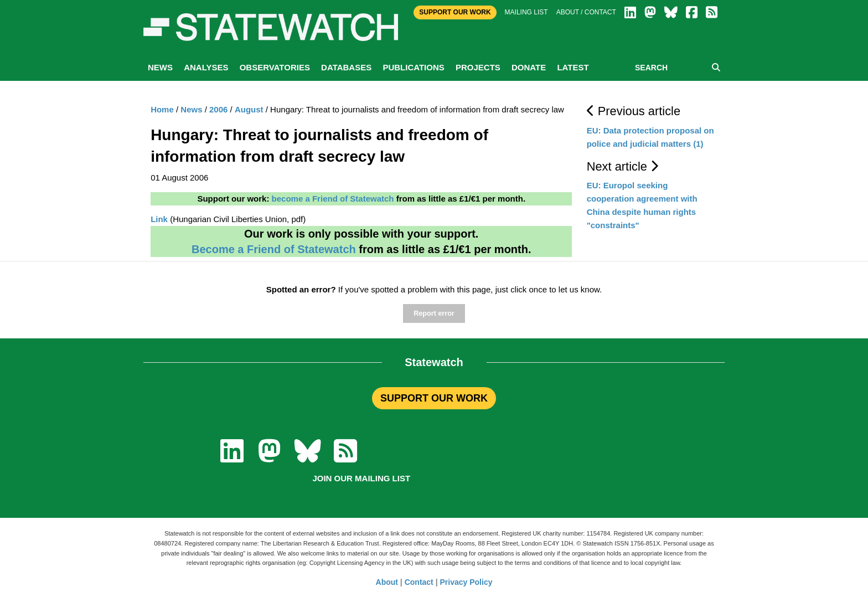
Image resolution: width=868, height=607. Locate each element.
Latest (573, 67)
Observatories (275, 67)
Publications (413, 67)
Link (159, 219)
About (387, 582)
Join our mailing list (361, 478)
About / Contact (586, 12)
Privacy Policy (466, 582)
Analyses (206, 67)
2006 (218, 109)
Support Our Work (455, 12)
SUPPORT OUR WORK (434, 398)
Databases (346, 67)
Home (162, 109)
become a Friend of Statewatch (333, 199)
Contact (419, 582)
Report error (434, 313)
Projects (478, 67)
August (249, 109)
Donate (529, 67)
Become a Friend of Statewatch (274, 249)
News (160, 67)
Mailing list (526, 12)
